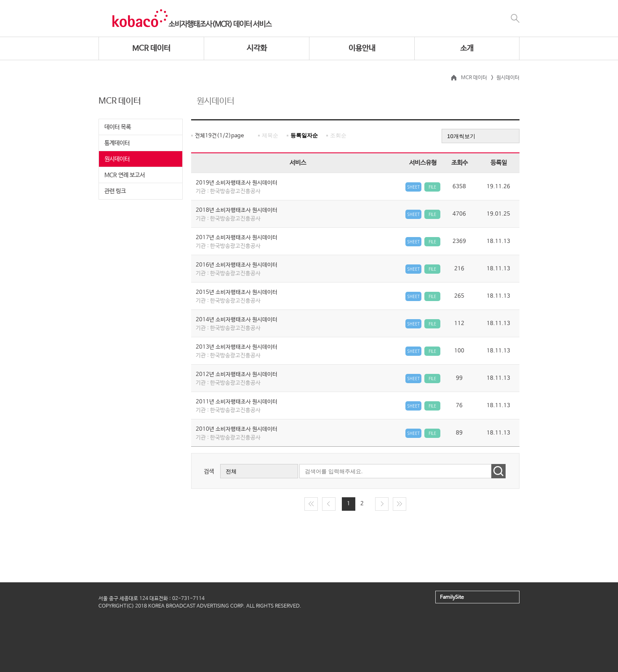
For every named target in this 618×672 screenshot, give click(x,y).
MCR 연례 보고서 (125, 175)
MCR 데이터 (151, 48)
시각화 (257, 48)
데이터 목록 (118, 127)
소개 (467, 48)
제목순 (270, 135)
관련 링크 (115, 191)
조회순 (338, 135)
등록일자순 (304, 135)
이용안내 (362, 48)
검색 (209, 472)
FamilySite (452, 597)
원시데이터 (117, 159)
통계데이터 (117, 143)
